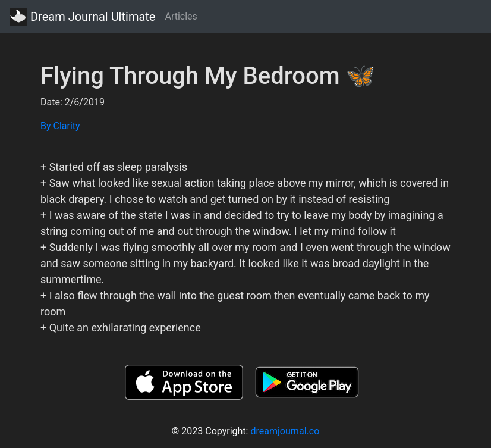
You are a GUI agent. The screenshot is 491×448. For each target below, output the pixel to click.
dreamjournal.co (285, 431)
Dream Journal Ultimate (82, 17)
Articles (181, 16)
